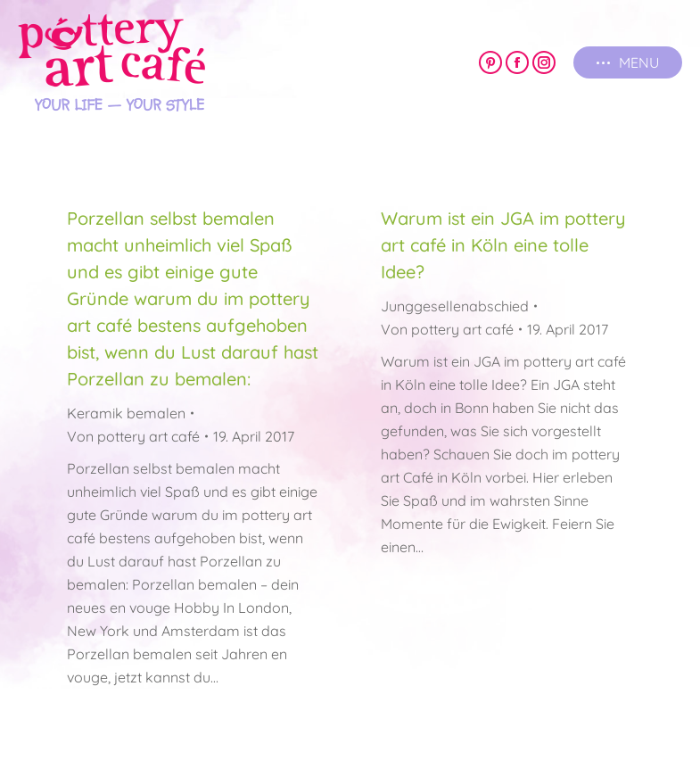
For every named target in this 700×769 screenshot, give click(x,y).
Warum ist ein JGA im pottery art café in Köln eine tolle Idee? (503, 245)
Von (133, 436)
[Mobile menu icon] (628, 62)
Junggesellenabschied (455, 306)
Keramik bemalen (126, 413)
